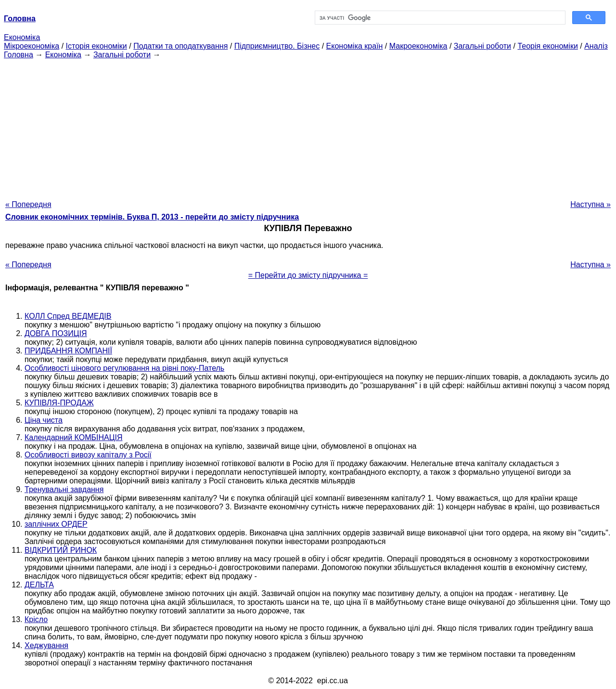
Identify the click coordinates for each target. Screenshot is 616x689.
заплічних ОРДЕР (56, 524)
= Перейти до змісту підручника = (308, 275)
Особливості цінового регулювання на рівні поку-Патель (124, 368)
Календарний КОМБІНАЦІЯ (74, 437)
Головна (19, 55)
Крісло (36, 619)
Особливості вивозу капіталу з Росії (88, 455)
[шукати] (439, 18)
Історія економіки (96, 46)
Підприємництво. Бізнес (277, 46)
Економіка (22, 37)
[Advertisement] (308, 127)
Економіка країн (355, 46)
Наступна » (590, 204)
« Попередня (28, 204)
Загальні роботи (482, 46)
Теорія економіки (547, 46)
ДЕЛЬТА (39, 585)
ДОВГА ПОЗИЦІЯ (56, 333)
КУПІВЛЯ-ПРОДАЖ (59, 403)
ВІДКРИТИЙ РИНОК (61, 550)
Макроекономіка (418, 46)
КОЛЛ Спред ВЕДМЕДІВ (68, 316)
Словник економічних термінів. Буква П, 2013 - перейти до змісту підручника (152, 217)
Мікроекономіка (32, 46)
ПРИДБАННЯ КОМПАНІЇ (68, 351)
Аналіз (596, 46)
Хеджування (46, 645)
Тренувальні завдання (64, 489)
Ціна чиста (44, 420)
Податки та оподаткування (180, 46)
